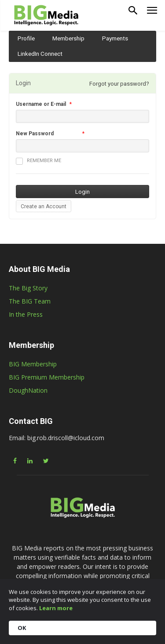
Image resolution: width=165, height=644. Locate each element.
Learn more (56, 608)
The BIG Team (30, 301)
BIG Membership (33, 364)
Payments (115, 38)
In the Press (26, 314)
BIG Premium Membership (47, 377)
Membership (68, 38)
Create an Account (44, 206)
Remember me (38, 161)
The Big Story (28, 288)
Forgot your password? (119, 84)
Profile (26, 38)
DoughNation (28, 390)
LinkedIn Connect (40, 54)
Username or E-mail (41, 104)
